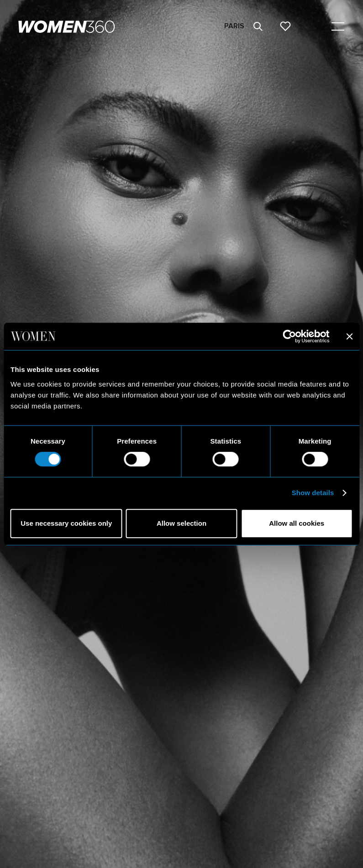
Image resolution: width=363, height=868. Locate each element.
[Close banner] (349, 336)
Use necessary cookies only (66, 523)
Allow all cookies (297, 523)
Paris (234, 26)
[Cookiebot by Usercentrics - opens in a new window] (289, 336)
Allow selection (181, 523)
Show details (313, 493)
